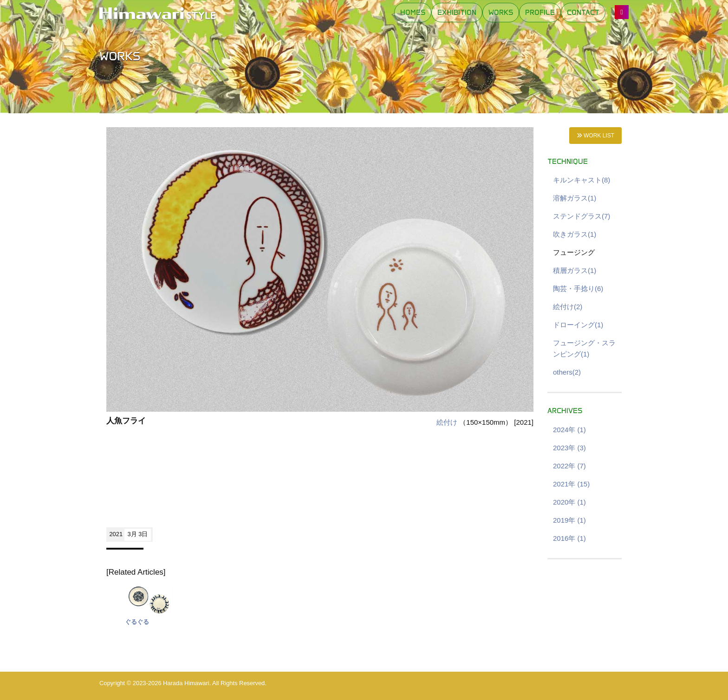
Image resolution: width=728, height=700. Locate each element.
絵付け (447, 422)
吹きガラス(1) (575, 234)
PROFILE (540, 13)
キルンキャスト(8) (582, 180)
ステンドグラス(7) (582, 216)
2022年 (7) (569, 466)
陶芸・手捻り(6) (578, 288)
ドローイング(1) (578, 325)
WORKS (501, 13)
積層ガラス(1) (575, 270)
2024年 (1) (569, 430)
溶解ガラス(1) (575, 198)
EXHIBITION (457, 13)
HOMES (413, 13)
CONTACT (583, 13)
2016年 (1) (569, 538)
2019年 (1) (569, 520)
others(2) (567, 372)
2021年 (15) (571, 484)
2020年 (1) (569, 502)
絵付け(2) (568, 307)
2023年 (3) (569, 448)
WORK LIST (595, 136)
